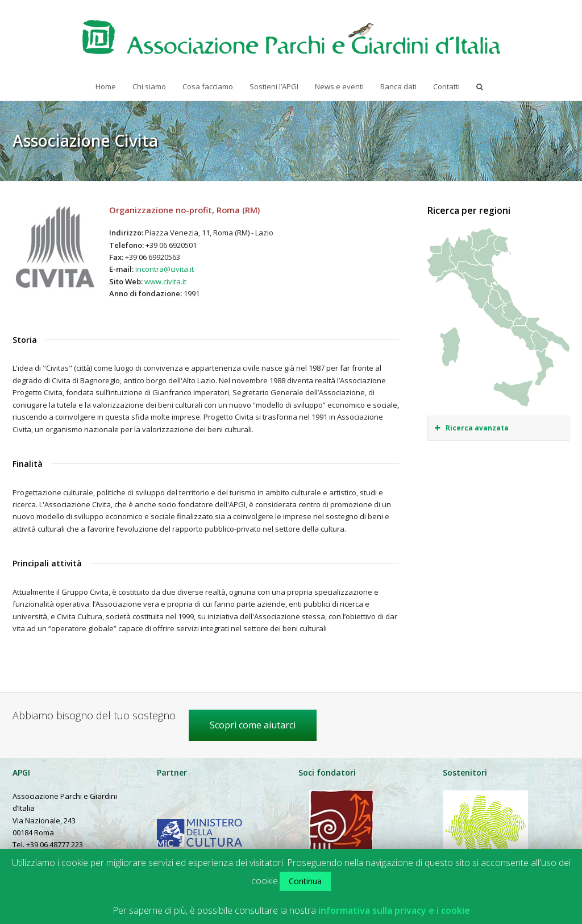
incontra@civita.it (165, 269)
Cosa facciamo (208, 86)
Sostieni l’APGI (274, 86)
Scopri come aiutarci (253, 725)
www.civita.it (165, 281)
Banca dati (398, 86)
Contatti (446, 86)
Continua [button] (305, 881)
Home (106, 86)
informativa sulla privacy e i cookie (394, 911)
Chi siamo (149, 86)
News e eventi (339, 86)
